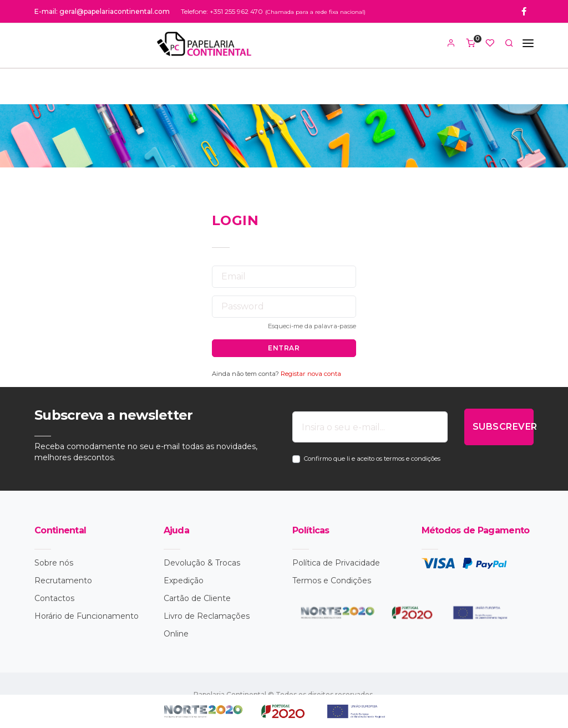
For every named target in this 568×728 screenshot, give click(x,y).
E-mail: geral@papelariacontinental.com (102, 11)
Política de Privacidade (336, 563)
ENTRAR (284, 348)
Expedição (184, 581)
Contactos (54, 598)
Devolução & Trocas (202, 563)
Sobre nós (54, 563)
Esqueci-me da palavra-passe (312, 326)
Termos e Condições (332, 581)
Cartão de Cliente (197, 598)
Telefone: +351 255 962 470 (222, 11)
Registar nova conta (311, 374)
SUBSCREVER (503, 427)
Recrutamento (63, 581)
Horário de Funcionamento (87, 616)
